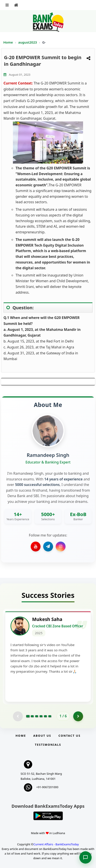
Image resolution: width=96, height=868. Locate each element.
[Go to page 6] (50, 716)
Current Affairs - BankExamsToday (56, 844)
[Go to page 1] (28, 716)
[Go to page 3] (37, 716)
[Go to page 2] (32, 716)
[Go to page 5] (45, 716)
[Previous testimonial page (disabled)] (18, 716)
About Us (42, 736)
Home (8, 42)
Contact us (69, 736)
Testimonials (48, 745)
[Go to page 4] (41, 716)
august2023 (28, 42)
